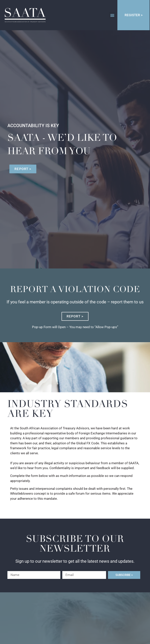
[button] (112, 15)
